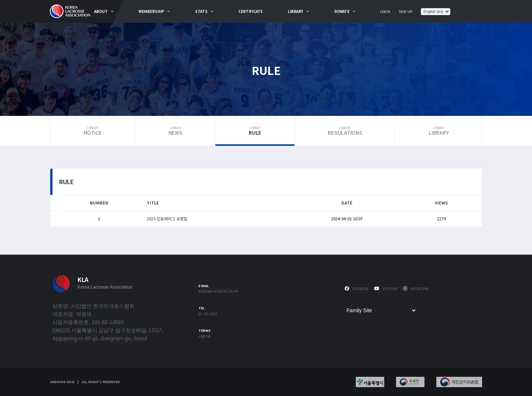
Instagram (416, 289)
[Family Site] (381, 310)
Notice (93, 131)
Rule (255, 131)
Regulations (345, 131)
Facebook (357, 289)
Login (385, 12)
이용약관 (204, 337)
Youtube (386, 289)
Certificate (250, 11)
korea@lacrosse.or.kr (218, 292)
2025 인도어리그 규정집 (167, 218)
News (175, 131)
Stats (201, 11)
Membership (151, 11)
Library (296, 11)
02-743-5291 (208, 314)
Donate (342, 11)
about (101, 11)
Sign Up (405, 12)
